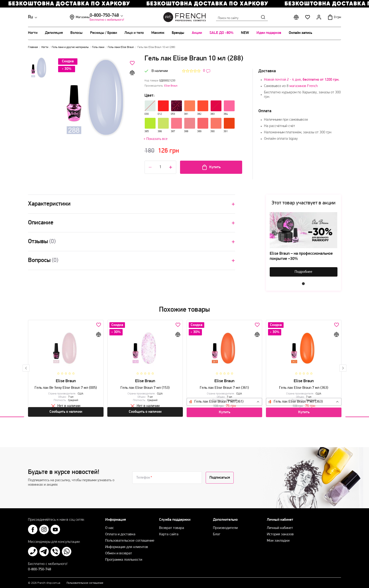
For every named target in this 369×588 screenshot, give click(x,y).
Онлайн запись (300, 33)
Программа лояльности (124, 557)
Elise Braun (171, 86)
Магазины (114, 17)
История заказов (280, 532)
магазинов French (304, 86)
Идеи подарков (269, 33)
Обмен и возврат (119, 551)
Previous (26, 367)
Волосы (76, 33)
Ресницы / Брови (104, 33)
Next (343, 367)
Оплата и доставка (120, 532)
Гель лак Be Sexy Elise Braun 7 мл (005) (66, 386)
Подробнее (303, 272)
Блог (217, 532)
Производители (225, 526)
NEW (245, 33)
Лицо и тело (134, 33)
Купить (211, 167)
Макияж (158, 33)
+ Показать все (156, 139)
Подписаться (220, 475)
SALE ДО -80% (221, 33)
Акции (197, 33)
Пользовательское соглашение (130, 538)
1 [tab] (303, 284)
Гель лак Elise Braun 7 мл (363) (304, 386)
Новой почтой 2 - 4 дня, (302, 80)
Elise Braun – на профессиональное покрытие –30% (301, 256)
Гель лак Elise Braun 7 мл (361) (224, 386)
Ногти (33, 33)
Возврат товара (172, 526)
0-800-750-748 (67, 16)
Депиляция (54, 33)
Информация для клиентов (127, 545)
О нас (110, 526)
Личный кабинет (280, 526)
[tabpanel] (304, 244)
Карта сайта (169, 532)
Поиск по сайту (242, 17)
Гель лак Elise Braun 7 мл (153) (145, 386)
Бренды (178, 33)
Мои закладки (278, 538)
